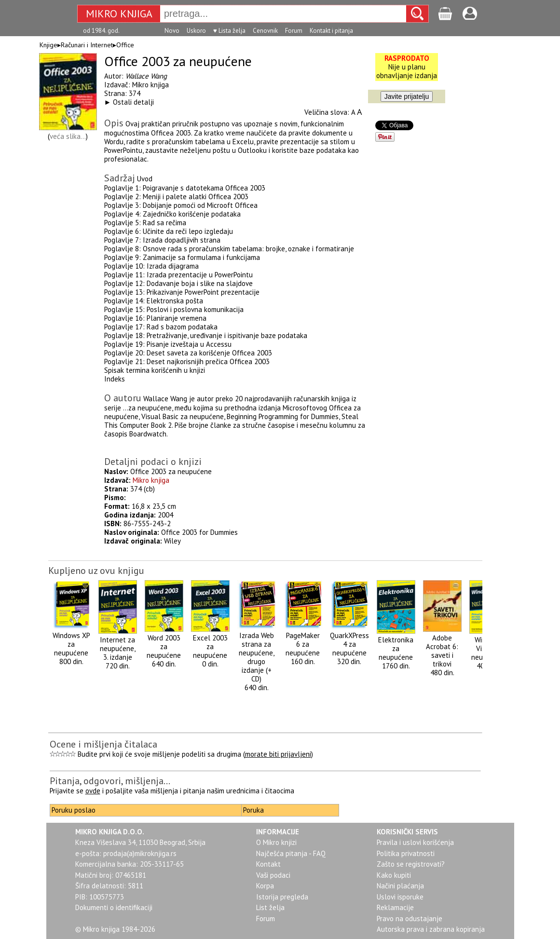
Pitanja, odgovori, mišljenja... (110, 781)
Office (125, 45)
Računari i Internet (87, 45)
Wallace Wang (146, 76)
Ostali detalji (133, 102)
